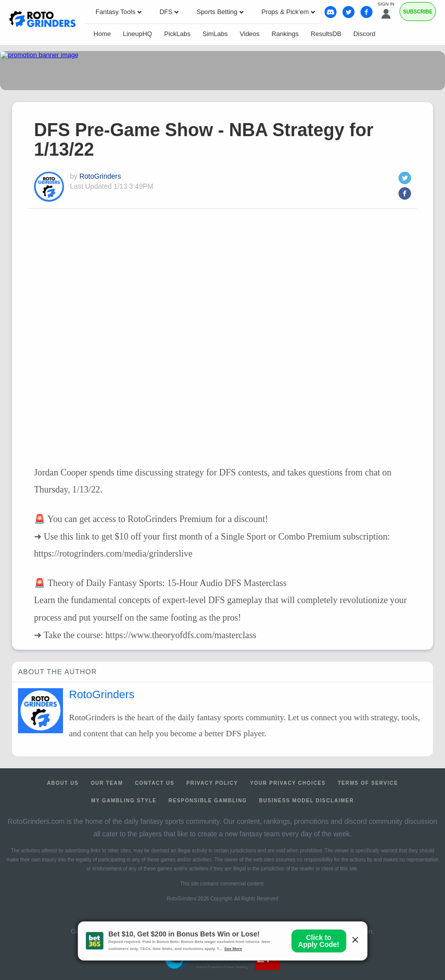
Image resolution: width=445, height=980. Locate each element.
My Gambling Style (124, 801)
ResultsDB (326, 34)
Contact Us (155, 783)
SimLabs (215, 34)
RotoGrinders (100, 176)
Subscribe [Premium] (418, 12)
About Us (63, 783)
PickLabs (177, 34)
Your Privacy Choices (288, 783)
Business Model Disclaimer (306, 801)
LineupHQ (138, 34)
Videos (250, 34)
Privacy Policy (212, 783)
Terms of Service (368, 783)
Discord (364, 34)
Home (102, 34)
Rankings (285, 34)
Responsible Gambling (208, 801)
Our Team (107, 783)
